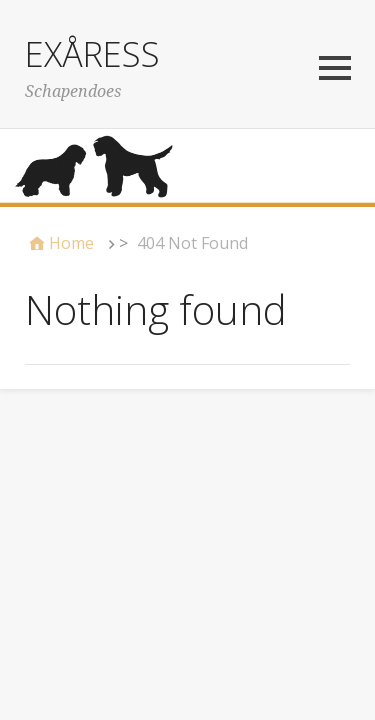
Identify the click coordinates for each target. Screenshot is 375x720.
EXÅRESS (92, 54)
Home (71, 243)
